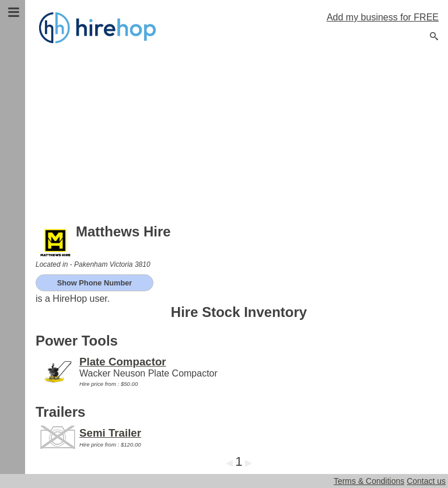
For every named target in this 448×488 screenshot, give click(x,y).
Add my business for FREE (383, 17)
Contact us (426, 481)
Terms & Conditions (369, 481)
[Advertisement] (239, 134)
